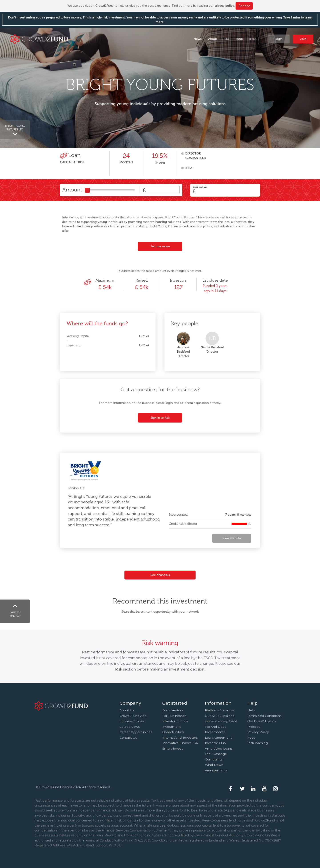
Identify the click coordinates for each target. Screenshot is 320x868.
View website (232, 538)
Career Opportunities (136, 732)
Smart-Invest (173, 748)
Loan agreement (218, 738)
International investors (180, 738)
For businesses (174, 716)
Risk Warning (258, 743)
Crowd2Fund (39, 39)
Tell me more (160, 246)
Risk (226, 39)
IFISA (253, 39)
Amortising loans (219, 748)
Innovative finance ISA (180, 743)
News (198, 39)
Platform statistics (219, 710)
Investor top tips (175, 721)
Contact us (128, 738)
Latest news (130, 727)
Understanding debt (221, 721)
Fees (251, 738)
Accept (244, 6)
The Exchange (216, 754)
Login (279, 39)
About (213, 39)
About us (127, 710)
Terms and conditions (264, 716)
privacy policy (224, 6)
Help (239, 39)
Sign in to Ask (160, 418)
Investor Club (215, 743)
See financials (160, 575)
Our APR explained (220, 716)
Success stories (132, 721)
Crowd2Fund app (133, 716)
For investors (173, 710)
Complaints (214, 759)
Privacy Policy (258, 732)
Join (303, 39)
